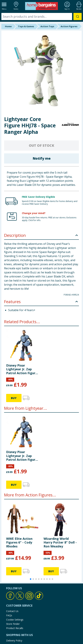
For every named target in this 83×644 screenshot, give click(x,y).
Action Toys (47, 26)
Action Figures (69, 26)
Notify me (42, 158)
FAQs (9, 615)
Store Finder (13, 624)
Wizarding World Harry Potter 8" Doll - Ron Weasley (60, 542)
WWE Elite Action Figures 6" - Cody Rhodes (19, 542)
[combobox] (41, 16)
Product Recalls (15, 628)
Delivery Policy (14, 641)
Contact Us (12, 611)
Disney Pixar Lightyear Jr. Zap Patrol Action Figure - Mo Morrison (23, 369)
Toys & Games (26, 26)
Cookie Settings (15, 620)
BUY (14, 398)
